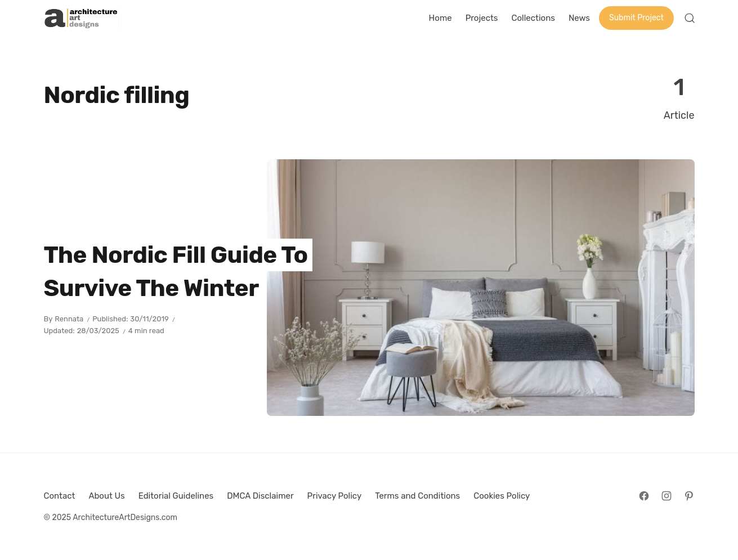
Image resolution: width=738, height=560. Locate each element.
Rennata (69, 319)
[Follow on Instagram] (667, 496)
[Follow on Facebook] (644, 496)
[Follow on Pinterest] (689, 496)
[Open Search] (690, 18)
